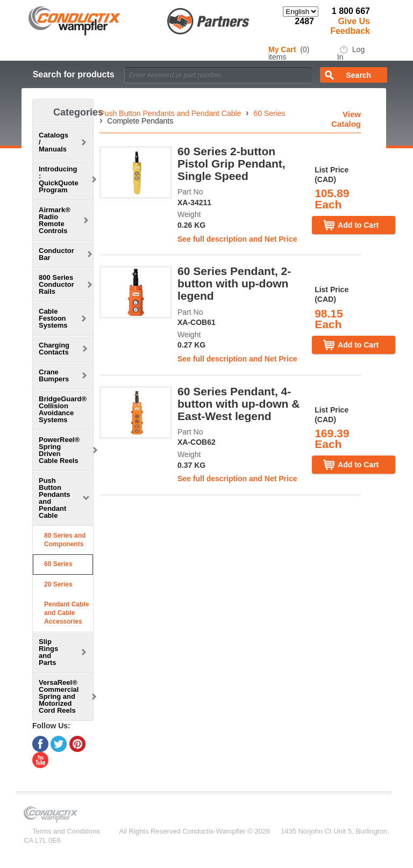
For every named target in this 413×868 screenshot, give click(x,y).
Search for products (74, 74)
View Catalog (346, 119)
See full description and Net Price (237, 239)
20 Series (58, 584)
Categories (78, 112)
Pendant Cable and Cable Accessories (66, 613)
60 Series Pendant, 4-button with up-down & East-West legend (238, 404)
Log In (351, 53)
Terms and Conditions (66, 831)
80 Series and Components (65, 540)
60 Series (58, 564)
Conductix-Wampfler (214, 831)
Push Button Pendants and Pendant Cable (170, 113)
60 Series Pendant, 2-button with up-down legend (234, 283)
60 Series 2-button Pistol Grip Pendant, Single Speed (232, 164)
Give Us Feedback (350, 26)
